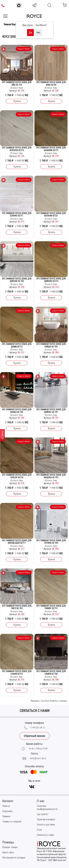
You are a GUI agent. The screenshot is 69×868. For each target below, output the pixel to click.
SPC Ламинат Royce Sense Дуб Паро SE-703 (17, 607)
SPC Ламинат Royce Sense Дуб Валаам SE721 (51, 215)
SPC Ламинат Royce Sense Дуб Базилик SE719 (51, 149)
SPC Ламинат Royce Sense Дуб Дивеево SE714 (51, 280)
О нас (39, 830)
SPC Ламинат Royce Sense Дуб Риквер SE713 (51, 607)
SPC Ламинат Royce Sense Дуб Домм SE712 (17, 345)
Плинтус (6, 806)
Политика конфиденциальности (47, 808)
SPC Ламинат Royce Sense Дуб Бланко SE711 (17, 215)
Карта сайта (8, 852)
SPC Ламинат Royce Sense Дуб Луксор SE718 (17, 476)
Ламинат (6, 816)
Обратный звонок (34, 736)
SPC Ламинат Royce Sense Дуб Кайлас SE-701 (51, 411)
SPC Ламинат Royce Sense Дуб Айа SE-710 (17, 84)
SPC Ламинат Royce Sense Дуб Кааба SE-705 (17, 411)
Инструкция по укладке (14, 858)
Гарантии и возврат (46, 819)
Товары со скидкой (12, 822)
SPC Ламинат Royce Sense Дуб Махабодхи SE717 (17, 542)
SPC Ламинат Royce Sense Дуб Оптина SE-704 (51, 542)
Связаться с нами (45, 835)
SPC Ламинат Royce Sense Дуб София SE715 (17, 673)
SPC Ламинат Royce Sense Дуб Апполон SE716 (17, 149)
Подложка (7, 811)
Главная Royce (10, 24)
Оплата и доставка (46, 825)
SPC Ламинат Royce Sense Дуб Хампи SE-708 (51, 673)
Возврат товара (10, 847)
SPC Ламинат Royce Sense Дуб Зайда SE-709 (51, 345)
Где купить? (43, 814)
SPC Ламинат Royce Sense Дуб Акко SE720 (51, 84)
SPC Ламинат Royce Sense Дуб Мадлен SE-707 (51, 476)
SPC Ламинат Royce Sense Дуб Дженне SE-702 (17, 280)
